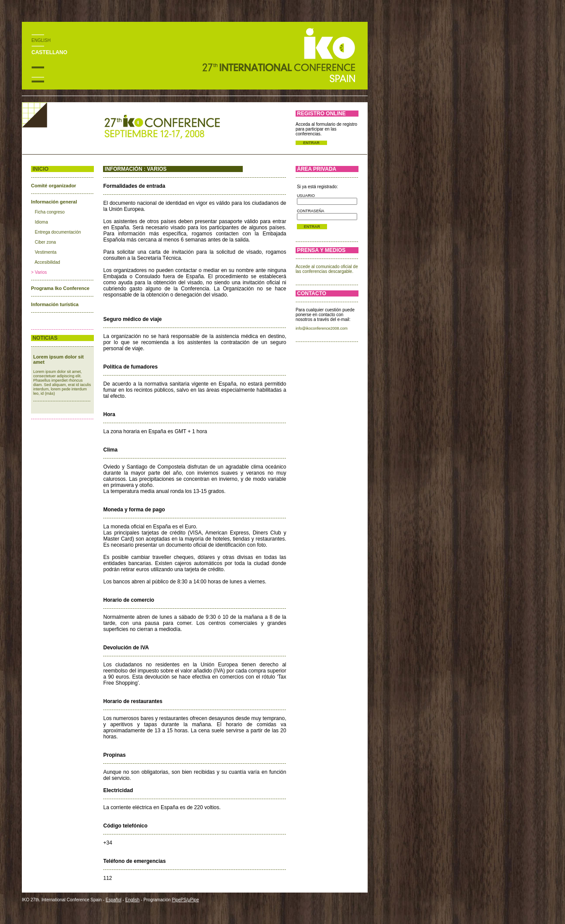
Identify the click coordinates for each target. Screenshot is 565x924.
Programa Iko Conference (60, 288)
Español (114, 900)
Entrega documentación (58, 232)
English (133, 900)
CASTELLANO (49, 52)
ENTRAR (311, 143)
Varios (41, 272)
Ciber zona (45, 242)
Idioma (41, 222)
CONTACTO (312, 293)
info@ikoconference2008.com (322, 328)
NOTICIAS (45, 338)
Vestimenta (46, 252)
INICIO (40, 169)
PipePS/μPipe (186, 900)
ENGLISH (41, 40)
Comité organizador (53, 186)
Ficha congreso (50, 212)
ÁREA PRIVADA (317, 169)
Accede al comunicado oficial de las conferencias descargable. (327, 269)
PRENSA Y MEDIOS (321, 250)
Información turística (55, 304)
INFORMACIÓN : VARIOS (136, 169)
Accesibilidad (47, 262)
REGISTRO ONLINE (321, 114)
